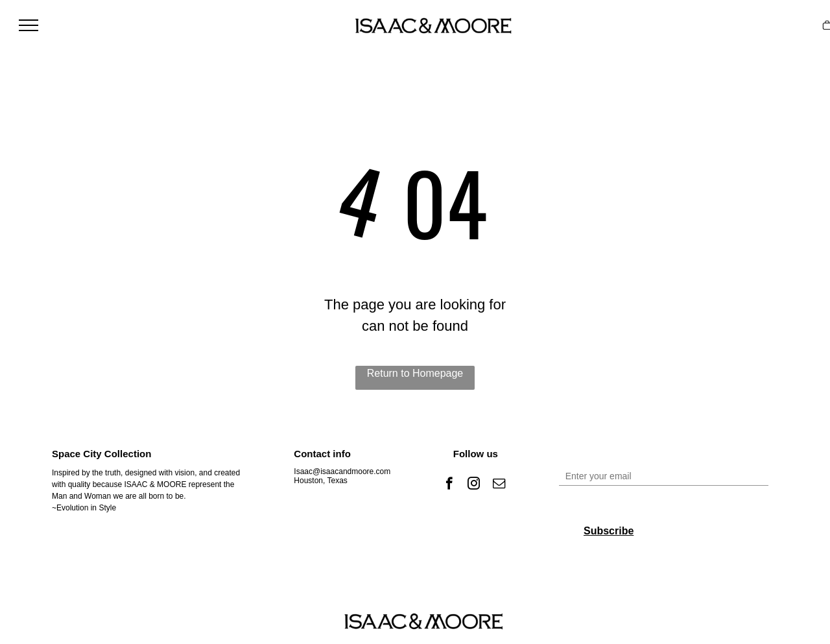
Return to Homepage (415, 373)
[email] (499, 485)
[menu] (29, 25)
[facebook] (449, 485)
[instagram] (474, 485)
